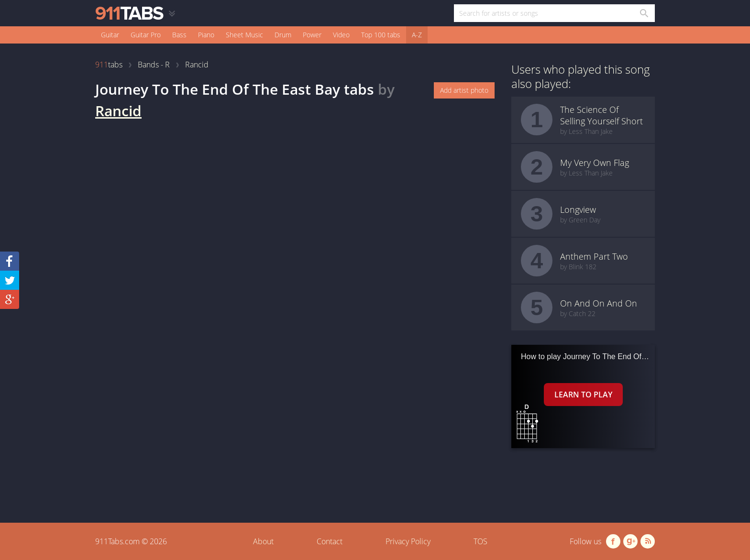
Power (312, 35)
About (263, 541)
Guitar (110, 35)
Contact (330, 541)
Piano (206, 35)
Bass (179, 35)
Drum (283, 35)
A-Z (417, 35)
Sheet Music (244, 35)
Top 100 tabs (381, 35)
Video (341, 35)
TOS (480, 541)
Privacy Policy (408, 541)
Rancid (118, 111)
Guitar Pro (146, 35)
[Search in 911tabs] (644, 13)
